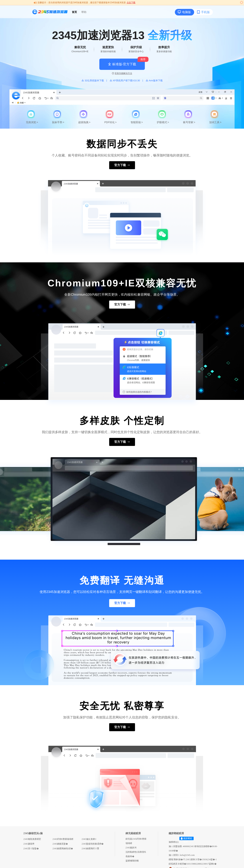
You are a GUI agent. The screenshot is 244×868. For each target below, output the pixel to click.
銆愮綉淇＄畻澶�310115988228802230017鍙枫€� (193, 864)
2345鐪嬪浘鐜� (60, 844)
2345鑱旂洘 (131, 848)
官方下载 (122, 165)
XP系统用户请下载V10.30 (125, 81)
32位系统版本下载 (93, 81)
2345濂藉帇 (29, 844)
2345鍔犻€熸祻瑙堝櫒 (63, 839)
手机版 (203, 12)
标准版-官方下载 (122, 64)
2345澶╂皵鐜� (31, 849)
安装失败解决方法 (122, 73)
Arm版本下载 (154, 81)
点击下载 (131, 3)
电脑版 (184, 12)
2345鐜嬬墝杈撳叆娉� (93, 844)
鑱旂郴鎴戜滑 (188, 840)
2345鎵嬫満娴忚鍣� (63, 849)
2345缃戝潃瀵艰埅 (32, 839)
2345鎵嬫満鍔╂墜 (90, 849)
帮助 (84, 12)
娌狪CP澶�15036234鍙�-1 (204, 859)
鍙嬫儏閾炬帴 (132, 861)
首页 (74, 12)
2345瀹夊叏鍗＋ (89, 839)
